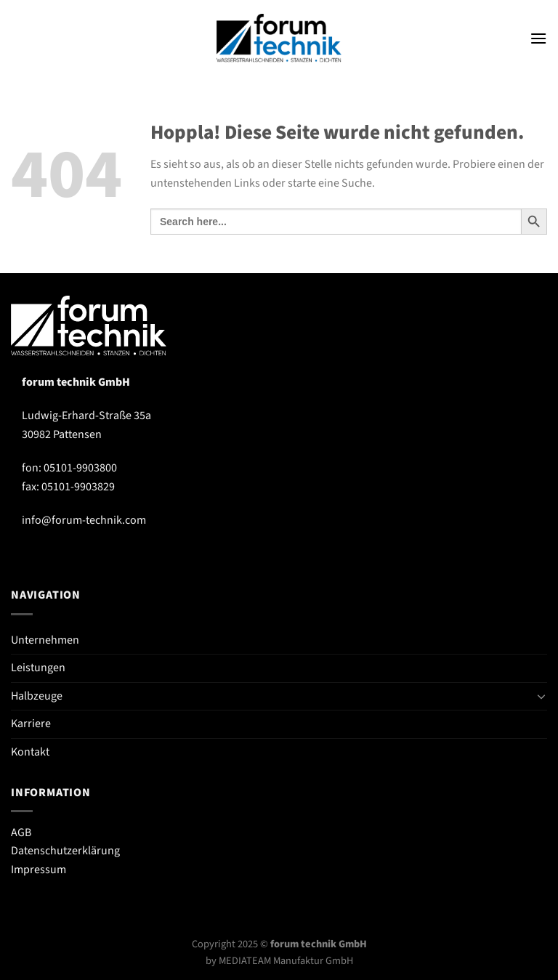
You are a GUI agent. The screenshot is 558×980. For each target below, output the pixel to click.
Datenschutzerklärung (65, 851)
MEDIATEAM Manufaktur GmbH (286, 961)
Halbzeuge (37, 696)
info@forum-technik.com (84, 520)
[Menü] (538, 38)
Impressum (39, 870)
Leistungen (38, 668)
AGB (21, 833)
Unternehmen (45, 640)
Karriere (31, 724)
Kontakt (30, 752)
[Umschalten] (541, 696)
